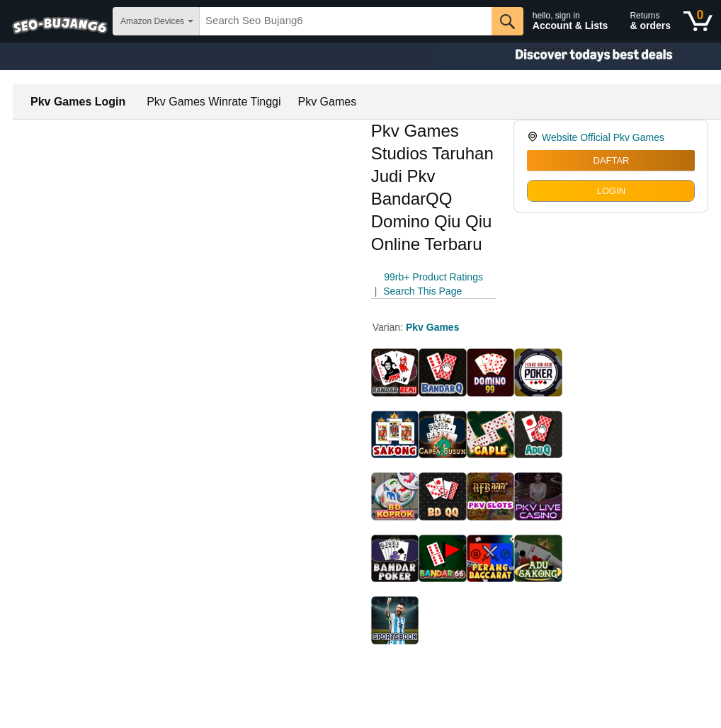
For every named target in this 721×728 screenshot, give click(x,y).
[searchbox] (346, 21)
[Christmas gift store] (579, 56)
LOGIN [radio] (611, 191)
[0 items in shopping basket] (698, 21)
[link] (534, 137)
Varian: (389, 327)
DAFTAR (611, 160)
